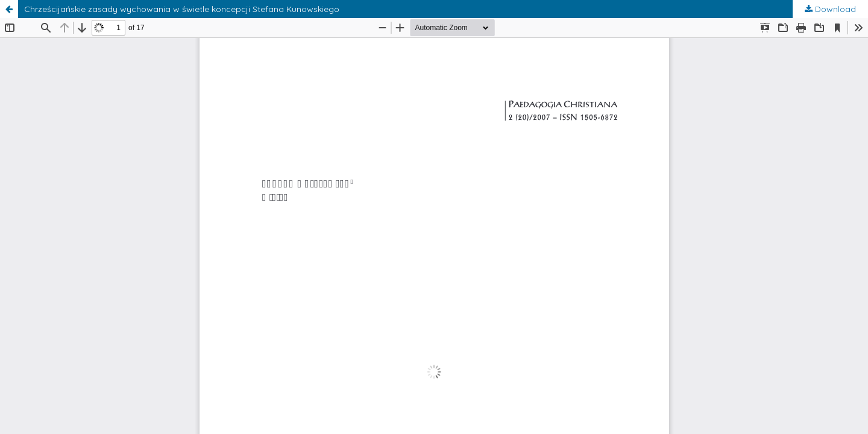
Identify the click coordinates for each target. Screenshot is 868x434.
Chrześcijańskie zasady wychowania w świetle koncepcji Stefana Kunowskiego (182, 9)
